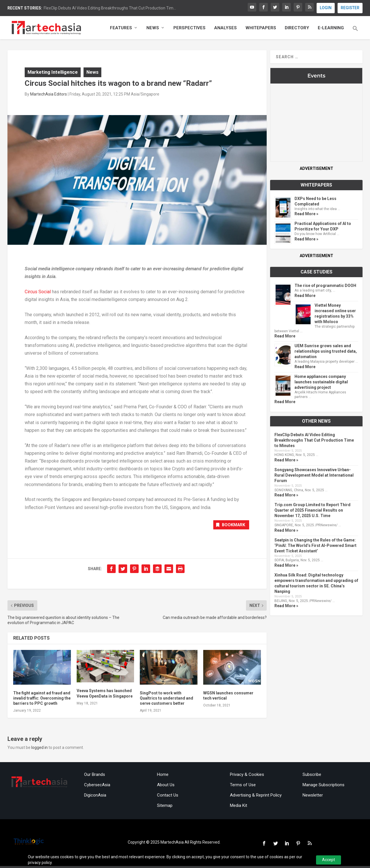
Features (121, 29)
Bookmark (228, 527)
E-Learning (331, 29)
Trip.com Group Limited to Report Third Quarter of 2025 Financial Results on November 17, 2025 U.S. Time (312, 512)
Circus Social (38, 293)
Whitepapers (261, 29)
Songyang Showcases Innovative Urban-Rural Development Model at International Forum (314, 477)
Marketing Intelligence (53, 73)
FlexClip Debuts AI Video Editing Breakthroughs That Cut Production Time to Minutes (314, 441)
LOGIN (326, 8)
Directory (297, 29)
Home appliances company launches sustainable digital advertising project (321, 383)
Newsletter (313, 797)
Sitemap (165, 807)
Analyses (225, 29)
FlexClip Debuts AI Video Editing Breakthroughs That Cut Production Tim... (110, 8)
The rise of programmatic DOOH (325, 287)
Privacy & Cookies (247, 776)
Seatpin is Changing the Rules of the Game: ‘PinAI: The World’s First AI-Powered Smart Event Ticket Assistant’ (315, 547)
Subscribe (312, 776)
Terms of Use (243, 787)
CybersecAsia (97, 787)
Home (163, 776)
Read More (305, 297)
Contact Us (168, 797)
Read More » (306, 215)
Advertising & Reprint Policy (256, 797)
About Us (166, 787)
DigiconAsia (95, 797)
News (153, 29)
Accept (329, 860)
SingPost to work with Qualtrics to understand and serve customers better (166, 700)
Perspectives (189, 29)
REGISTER (350, 8)
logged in (39, 750)
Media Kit (239, 807)
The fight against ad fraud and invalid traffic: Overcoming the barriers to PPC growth (42, 700)
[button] (355, 34)
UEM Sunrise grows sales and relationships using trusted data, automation (326, 353)
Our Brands (95, 776)
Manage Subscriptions (323, 787)
